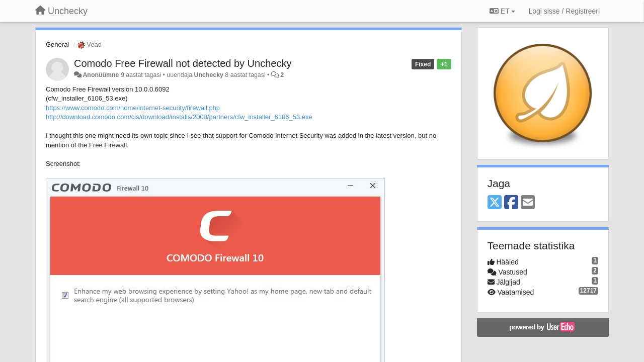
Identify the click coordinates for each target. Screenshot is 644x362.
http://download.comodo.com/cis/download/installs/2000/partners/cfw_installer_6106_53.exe (179, 117)
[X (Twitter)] (495, 203)
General (57, 44)
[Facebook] (511, 203)
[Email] (528, 203)
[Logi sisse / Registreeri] (564, 11)
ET (502, 11)
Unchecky (209, 75)
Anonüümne (101, 75)
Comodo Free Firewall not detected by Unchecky (183, 63)
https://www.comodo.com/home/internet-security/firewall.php (133, 108)
